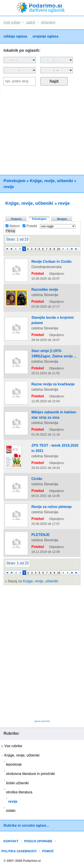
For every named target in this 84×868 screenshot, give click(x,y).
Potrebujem (14, 181)
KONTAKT (11, 841)
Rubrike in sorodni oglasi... (26, 825)
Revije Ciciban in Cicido (51, 262)
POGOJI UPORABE (38, 841)
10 (58, 249)
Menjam (62, 219)
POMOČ (48, 851)
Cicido (37, 479)
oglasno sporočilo (42, 721)
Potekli (30, 226)
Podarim (16, 219)
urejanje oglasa (45, 36)
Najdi (54, 81)
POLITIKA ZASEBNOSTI (19, 851)
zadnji (31, 22)
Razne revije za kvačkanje (53, 384)
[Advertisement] (41, 133)
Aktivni (13, 226)
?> (57, 60)
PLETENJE (41, 535)
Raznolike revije (45, 290)
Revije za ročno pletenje (52, 507)
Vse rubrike (12, 746)
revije (9, 187)
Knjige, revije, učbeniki (51, 181)
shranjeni (48, 22)
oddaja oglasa (15, 36)
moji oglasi (12, 22)
